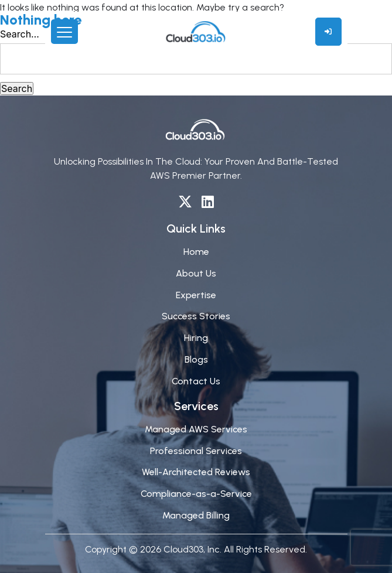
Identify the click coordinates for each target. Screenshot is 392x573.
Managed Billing (196, 515)
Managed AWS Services (196, 429)
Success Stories (196, 316)
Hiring (196, 338)
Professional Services (196, 451)
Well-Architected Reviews (196, 472)
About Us (196, 273)
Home (196, 252)
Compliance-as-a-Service (196, 494)
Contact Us (196, 381)
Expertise (196, 295)
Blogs (196, 359)
